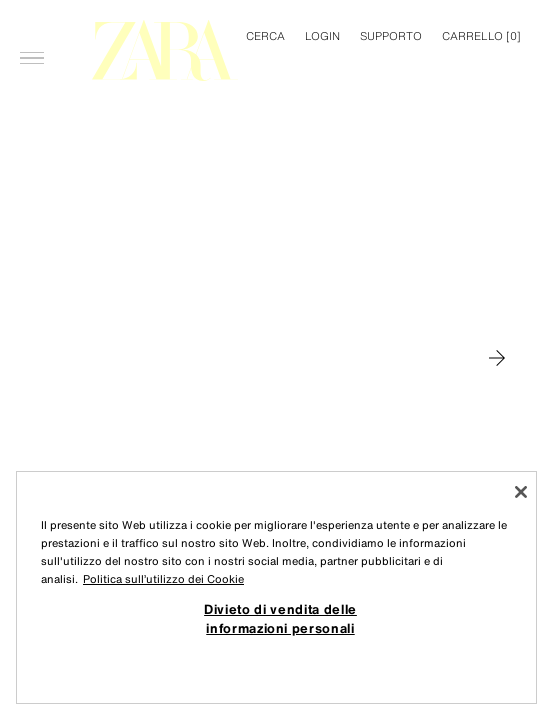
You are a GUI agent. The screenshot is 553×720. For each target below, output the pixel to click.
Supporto (391, 36)
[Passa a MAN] (497, 358)
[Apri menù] (32, 26)
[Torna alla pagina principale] (165, 50)
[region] (276, 587)
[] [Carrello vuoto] (481, 36)
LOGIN (322, 36)
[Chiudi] (521, 492)
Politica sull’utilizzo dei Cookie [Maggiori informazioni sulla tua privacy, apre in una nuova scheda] (163, 579)
